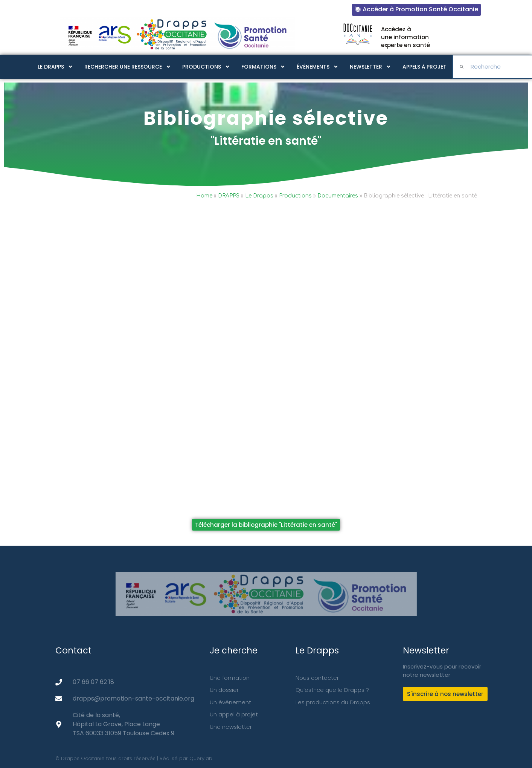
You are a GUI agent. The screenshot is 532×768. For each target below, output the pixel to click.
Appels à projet (425, 67)
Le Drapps (55, 67)
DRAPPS (229, 196)
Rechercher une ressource (128, 67)
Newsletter (370, 67)
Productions (206, 67)
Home (204, 196)
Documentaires (338, 196)
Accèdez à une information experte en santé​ (405, 37)
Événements (318, 67)
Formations (263, 67)
